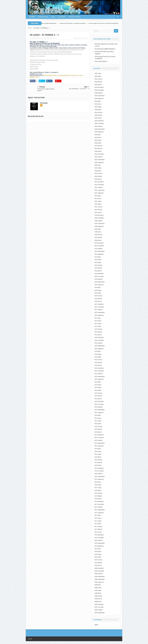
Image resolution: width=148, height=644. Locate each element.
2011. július (98, 515)
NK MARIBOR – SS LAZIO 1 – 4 (79, 89)
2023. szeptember (100, 129)
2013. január (98, 465)
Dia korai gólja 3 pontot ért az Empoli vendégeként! (106, 23)
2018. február (98, 299)
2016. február (98, 362)
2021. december (99, 182)
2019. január (98, 271)
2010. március (98, 560)
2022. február (98, 176)
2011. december (99, 501)
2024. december (99, 87)
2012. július (98, 482)
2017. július (98, 318)
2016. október (99, 343)
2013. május (98, 454)
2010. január (98, 565)
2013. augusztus (99, 446)
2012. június (98, 485)
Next (87, 87)
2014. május (98, 421)
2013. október (99, 440)
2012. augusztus (99, 479)
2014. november (99, 404)
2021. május (98, 201)
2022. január (98, 179)
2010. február (98, 563)
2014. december (99, 401)
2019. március (98, 265)
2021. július (98, 196)
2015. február (98, 396)
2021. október (99, 187)
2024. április (98, 110)
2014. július (98, 415)
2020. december (99, 215)
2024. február (98, 115)
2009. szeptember (100, 576)
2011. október (99, 507)
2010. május (98, 554)
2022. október (99, 157)
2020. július (98, 229)
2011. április (98, 524)
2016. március (98, 360)
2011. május (98, 521)
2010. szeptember (100, 543)
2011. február (98, 529)
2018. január (98, 301)
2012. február (98, 496)
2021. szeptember (100, 190)
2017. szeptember (100, 312)
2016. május (98, 354)
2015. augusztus (99, 379)
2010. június (98, 551)
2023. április (98, 143)
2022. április (98, 171)
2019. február (98, 268)
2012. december (99, 468)
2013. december (99, 435)
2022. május (98, 168)
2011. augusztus (99, 513)
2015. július (98, 382)
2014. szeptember (100, 410)
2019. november (99, 246)
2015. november (99, 371)
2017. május (98, 324)
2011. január (98, 532)
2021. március (98, 207)
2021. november (99, 185)
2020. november (99, 218)
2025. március (98, 79)
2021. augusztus (99, 193)
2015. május (98, 387)
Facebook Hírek (43, 17)
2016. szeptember (100, 346)
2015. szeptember (100, 376)
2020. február (98, 237)
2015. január (98, 399)
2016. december (99, 337)
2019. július (98, 257)
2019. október (99, 249)
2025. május (98, 73)
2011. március (98, 526)
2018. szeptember (100, 282)
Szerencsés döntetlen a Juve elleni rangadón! (76, 23)
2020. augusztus (99, 226)
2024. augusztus (99, 98)
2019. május (98, 260)
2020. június (98, 232)
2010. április (98, 557)
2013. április (98, 457)
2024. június (98, 104)
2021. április (98, 204)
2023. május (98, 140)
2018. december (99, 273)
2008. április (98, 593)
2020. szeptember (100, 223)
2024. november (99, 90)
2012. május (98, 487)
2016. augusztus (99, 349)
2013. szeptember (100, 443)
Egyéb (96, 625)
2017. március (98, 329)
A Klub (53, 17)
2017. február (98, 332)
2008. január (98, 601)
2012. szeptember (100, 476)
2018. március (98, 296)
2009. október (99, 574)
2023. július (98, 135)
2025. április (98, 76)
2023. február (98, 148)
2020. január (98, 240)
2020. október (99, 221)
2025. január (98, 85)
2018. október (99, 279)
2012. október (99, 474)
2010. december (99, 535)
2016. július (98, 351)
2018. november (99, 276)
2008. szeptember (100, 579)
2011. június (98, 518)
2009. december (99, 568)
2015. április (98, 390)
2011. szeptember (100, 510)
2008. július (98, 585)
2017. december (99, 304)
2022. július (98, 165)
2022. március (98, 173)
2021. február (98, 210)
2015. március (98, 393)
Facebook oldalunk (74, 17)
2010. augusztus (99, 546)
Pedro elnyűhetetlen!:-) (101, 61)
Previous (41, 87)
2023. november (99, 123)
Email (85, 38)
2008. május (98, 590)
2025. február (98, 82)
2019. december (99, 243)
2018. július (98, 287)
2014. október (99, 407)
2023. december (99, 121)
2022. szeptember (100, 160)
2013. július (98, 449)
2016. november (99, 340)
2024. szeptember (100, 96)
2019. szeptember (100, 251)
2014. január (98, 432)
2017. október (99, 310)
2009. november (99, 571)
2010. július (98, 549)
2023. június (98, 137)
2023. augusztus (99, 132)
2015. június (98, 385)
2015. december (99, 368)
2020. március (98, 235)
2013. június (98, 451)
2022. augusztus (99, 162)
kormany (39, 38)
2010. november (99, 538)
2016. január (98, 365)
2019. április (98, 262)
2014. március (98, 426)
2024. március (98, 112)
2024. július (98, 101)
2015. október (99, 374)
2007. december (99, 604)
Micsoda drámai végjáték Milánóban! (49, 23)
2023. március (98, 146)
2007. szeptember (100, 613)
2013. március (98, 460)
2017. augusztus (99, 315)
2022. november (99, 154)
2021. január (98, 212)
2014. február (98, 429)
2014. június (98, 418)
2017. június (98, 321)
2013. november (99, 437)
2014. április (98, 424)
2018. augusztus (99, 285)
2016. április (98, 357)
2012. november (99, 471)
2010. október (99, 540)
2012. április (98, 490)
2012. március (98, 493)
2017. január (98, 335)
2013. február (98, 463)
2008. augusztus (99, 582)
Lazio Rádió (62, 17)
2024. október (99, 93)
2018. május (98, 290)
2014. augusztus (99, 413)
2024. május (98, 107)
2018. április (98, 293)
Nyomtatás (78, 38)
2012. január (98, 499)
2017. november (99, 307)
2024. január (98, 118)
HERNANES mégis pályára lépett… (46, 90)
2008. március (98, 596)
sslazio (30, 639)
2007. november (99, 607)
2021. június (98, 198)
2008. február (98, 599)
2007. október (99, 610)
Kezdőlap (32, 17)
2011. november (99, 504)
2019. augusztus (99, 254)
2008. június (98, 588)
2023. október (99, 126)
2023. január (98, 151)
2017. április (98, 326)
